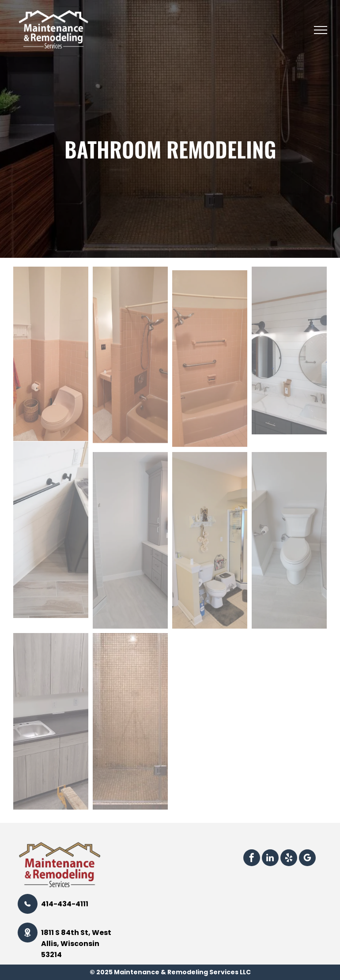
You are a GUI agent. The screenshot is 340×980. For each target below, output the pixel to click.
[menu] (321, 30)
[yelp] (289, 859)
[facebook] (252, 859)
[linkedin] (270, 859)
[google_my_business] (307, 859)
